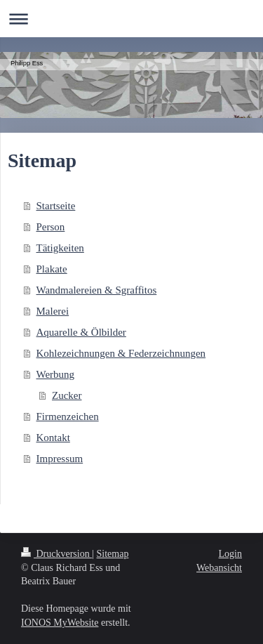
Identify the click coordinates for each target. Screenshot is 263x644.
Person (51, 227)
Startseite (56, 206)
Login (230, 554)
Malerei (53, 311)
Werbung (56, 374)
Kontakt (53, 438)
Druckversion (56, 554)
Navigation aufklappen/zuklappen (131, 19)
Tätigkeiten (60, 248)
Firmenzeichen (68, 416)
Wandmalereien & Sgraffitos (97, 290)
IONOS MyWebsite (60, 623)
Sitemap (113, 554)
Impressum (60, 459)
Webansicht (219, 568)
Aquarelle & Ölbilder (81, 332)
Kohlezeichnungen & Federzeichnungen (121, 353)
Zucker (67, 395)
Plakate (52, 269)
